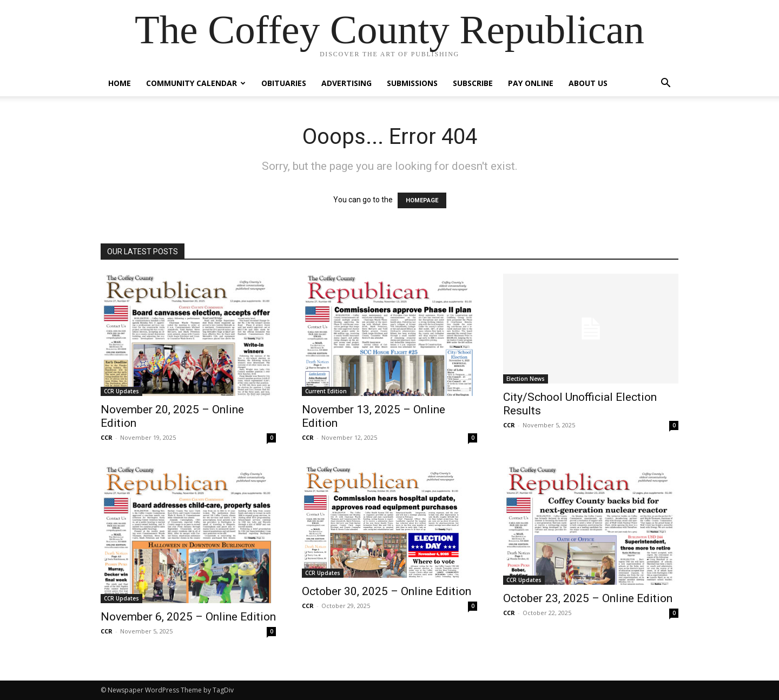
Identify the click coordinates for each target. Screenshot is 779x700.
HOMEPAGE (422, 200)
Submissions (412, 83)
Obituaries (284, 83)
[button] (665, 84)
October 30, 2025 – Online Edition (387, 591)
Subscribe (473, 83)
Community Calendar (196, 83)
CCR (107, 437)
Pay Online (531, 83)
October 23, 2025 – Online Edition (588, 598)
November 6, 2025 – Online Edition (188, 617)
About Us (588, 83)
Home (120, 83)
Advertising (346, 83)
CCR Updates (121, 391)
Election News (526, 379)
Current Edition (326, 391)
